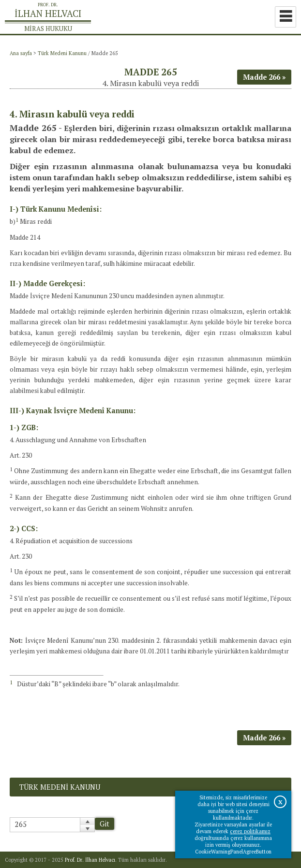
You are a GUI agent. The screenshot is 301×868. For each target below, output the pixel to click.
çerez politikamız (250, 831)
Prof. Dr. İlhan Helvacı (90, 860)
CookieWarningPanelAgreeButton (233, 852)
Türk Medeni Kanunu (62, 53)
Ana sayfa (21, 53)
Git (105, 824)
